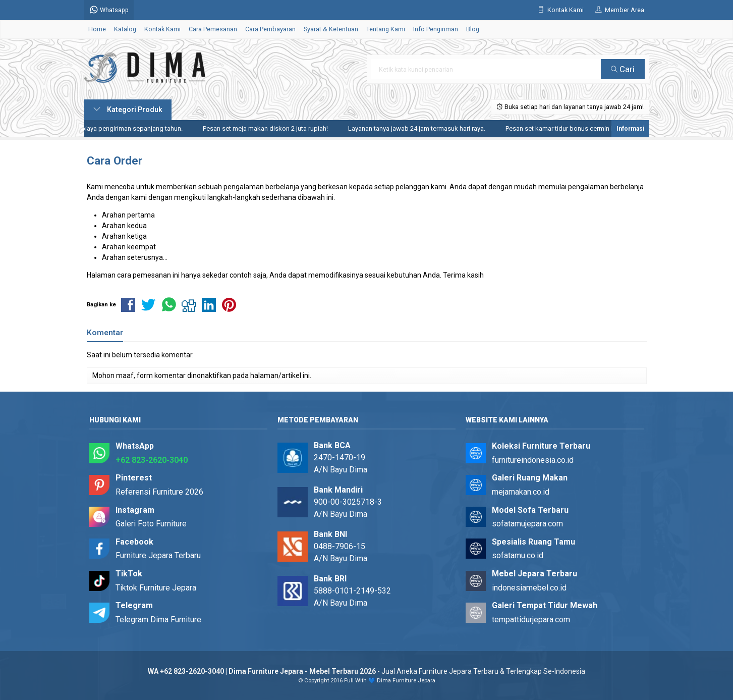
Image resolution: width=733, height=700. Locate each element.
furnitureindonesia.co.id (533, 460)
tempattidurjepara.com (531, 620)
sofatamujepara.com (527, 524)
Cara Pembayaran (270, 29)
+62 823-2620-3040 (152, 460)
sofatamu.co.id (518, 555)
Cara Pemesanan (213, 29)
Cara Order (115, 160)
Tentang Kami (386, 29)
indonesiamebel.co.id (529, 588)
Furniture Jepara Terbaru (158, 555)
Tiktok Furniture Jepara (156, 588)
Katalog (125, 29)
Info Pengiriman (436, 29)
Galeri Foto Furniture (151, 524)
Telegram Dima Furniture (158, 620)
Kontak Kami (162, 29)
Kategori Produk (128, 110)
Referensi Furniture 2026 (159, 492)
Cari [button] (623, 69)
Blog (473, 29)
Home (97, 29)
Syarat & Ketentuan (331, 29)
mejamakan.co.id (521, 492)
